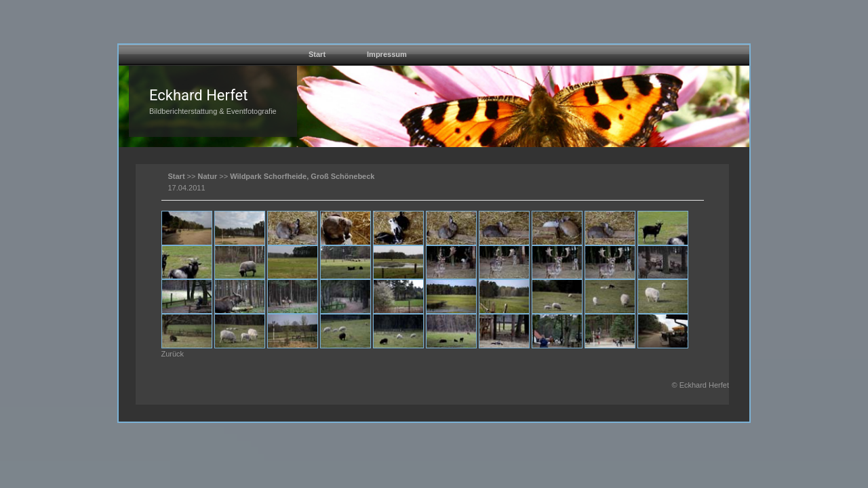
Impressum (387, 54)
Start (317, 54)
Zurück (173, 354)
